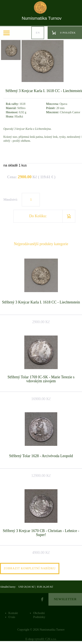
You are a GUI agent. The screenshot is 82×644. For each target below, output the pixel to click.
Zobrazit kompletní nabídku (30, 568)
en (38, 33)
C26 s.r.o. (51, 639)
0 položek (68, 33)
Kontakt (13, 613)
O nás (12, 617)
